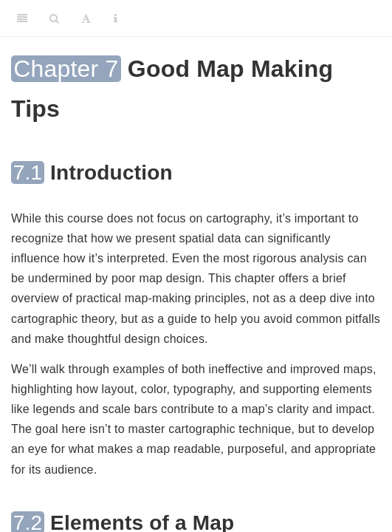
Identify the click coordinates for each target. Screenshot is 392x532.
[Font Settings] (86, 18)
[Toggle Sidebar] (22, 18)
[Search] (54, 18)
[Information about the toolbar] (116, 18)
